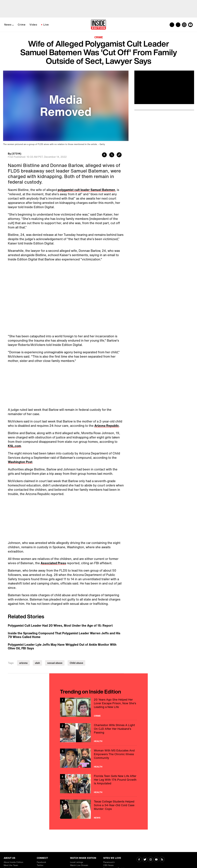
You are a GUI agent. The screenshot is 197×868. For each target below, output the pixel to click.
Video (33, 25)
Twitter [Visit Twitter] (40, 865)
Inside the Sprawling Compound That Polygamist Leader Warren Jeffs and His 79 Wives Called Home (64, 635)
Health (98, 741)
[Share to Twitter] (112, 155)
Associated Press (53, 563)
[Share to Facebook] (104, 155)
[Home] (98, 25)
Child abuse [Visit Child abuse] (76, 663)
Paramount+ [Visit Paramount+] (109, 862)
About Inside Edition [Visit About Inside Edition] (13, 862)
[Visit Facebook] (139, 860)
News (8, 25)
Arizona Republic (107, 426)
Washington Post (20, 462)
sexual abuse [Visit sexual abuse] (55, 663)
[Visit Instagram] (151, 860)
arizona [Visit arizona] (23, 663)
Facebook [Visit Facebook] (41, 862)
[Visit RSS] (162, 860)
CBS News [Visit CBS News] (108, 865)
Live (46, 25)
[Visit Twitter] (145, 860)
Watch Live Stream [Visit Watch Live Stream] (79, 865)
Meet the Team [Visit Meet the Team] (11, 865)
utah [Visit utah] (37, 663)
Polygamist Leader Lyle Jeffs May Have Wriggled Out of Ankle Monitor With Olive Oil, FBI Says (62, 646)
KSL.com (14, 446)
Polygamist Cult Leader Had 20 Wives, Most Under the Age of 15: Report (60, 626)
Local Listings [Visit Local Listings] (77, 862)
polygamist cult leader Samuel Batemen (86, 190)
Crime (22, 25)
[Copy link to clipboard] (119, 155)
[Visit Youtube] (156, 860)
